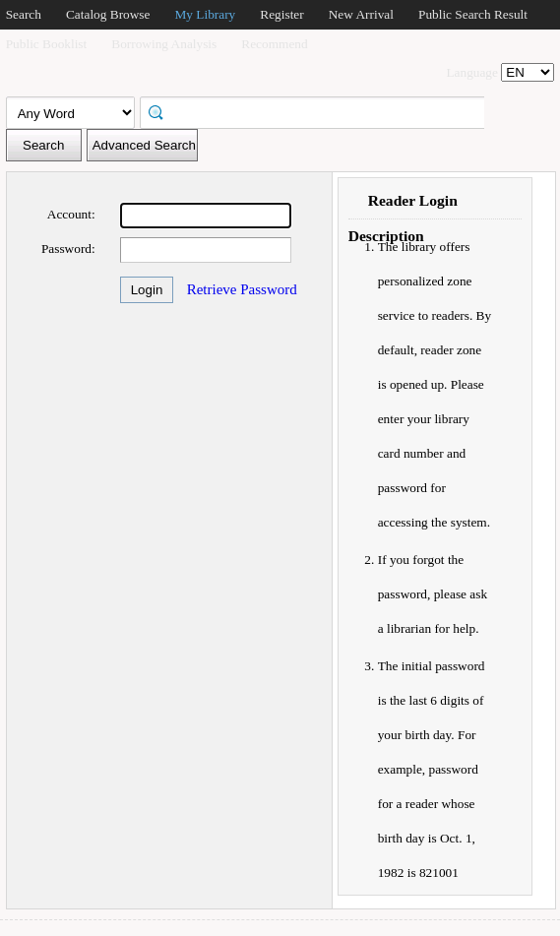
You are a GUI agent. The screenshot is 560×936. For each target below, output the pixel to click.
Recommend (274, 44)
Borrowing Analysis (164, 44)
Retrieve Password (242, 289)
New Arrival (361, 14)
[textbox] (319, 111)
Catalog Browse (108, 14)
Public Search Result (473, 14)
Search (24, 14)
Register (281, 14)
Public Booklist (47, 44)
